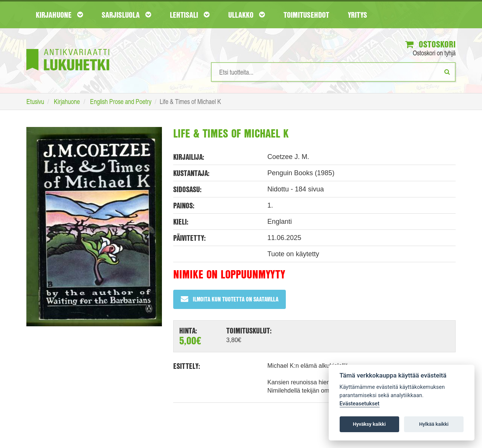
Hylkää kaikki (434, 424)
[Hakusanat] (333, 72)
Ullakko (246, 15)
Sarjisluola (126, 15)
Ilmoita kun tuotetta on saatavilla (230, 299)
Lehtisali (190, 15)
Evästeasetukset (360, 404)
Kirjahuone (59, 15)
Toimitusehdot (306, 15)
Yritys (358, 15)
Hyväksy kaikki (369, 424)
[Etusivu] (68, 48)
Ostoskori (430, 44)
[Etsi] (447, 72)
